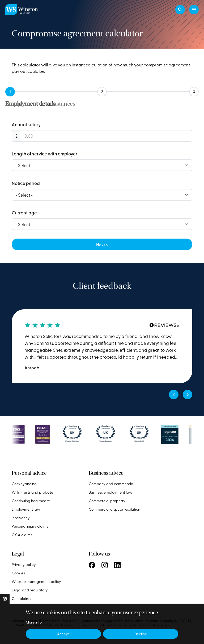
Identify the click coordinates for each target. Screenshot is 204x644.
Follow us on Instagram (105, 565)
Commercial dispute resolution (114, 509)
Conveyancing (24, 484)
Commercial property (107, 501)
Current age (24, 213)
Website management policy (36, 581)
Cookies (18, 573)
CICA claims (22, 535)
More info (34, 622)
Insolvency (21, 518)
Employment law (26, 509)
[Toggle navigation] (194, 10)
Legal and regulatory (30, 590)
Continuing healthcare (31, 501)
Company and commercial (111, 484)
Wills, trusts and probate (32, 492)
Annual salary (26, 124)
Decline (141, 634)
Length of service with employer (44, 154)
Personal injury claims (30, 526)
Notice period (26, 183)
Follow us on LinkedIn (117, 565)
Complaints (21, 598)
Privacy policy (24, 564)
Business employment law (110, 492)
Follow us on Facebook (92, 565)
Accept (63, 634)
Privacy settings (5, 599)
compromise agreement (167, 65)
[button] (180, 10)
